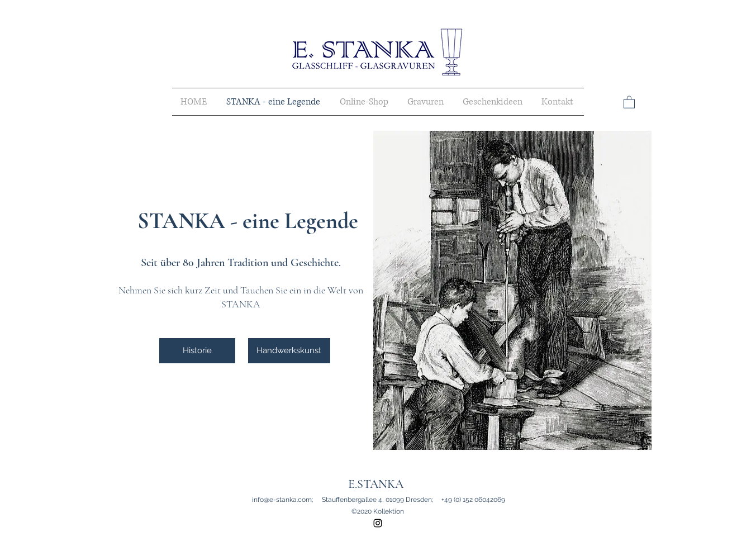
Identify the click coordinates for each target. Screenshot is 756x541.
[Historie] (197, 351)
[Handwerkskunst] (289, 351)
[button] (629, 102)
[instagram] (378, 523)
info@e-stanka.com (282, 500)
